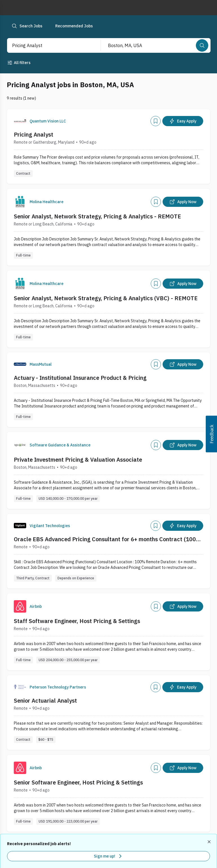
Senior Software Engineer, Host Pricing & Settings (78, 782)
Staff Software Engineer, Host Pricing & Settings (77, 621)
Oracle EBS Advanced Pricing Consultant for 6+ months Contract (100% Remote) (108, 539)
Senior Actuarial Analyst (45, 701)
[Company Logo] (20, 121)
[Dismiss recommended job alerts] (210, 842)
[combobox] (48, 45)
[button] (211, 434)
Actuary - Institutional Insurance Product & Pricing (80, 378)
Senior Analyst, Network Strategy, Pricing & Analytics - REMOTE (97, 216)
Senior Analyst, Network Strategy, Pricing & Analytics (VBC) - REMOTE (106, 298)
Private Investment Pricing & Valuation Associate (78, 460)
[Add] (156, 121)
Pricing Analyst (34, 134)
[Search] (202, 45)
